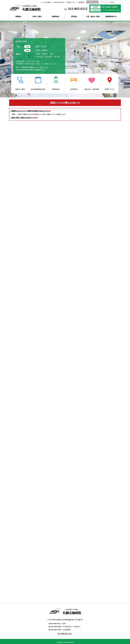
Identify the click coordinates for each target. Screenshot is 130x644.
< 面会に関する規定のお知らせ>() (24, 118)
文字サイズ (92, 2)
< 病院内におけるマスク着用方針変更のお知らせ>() (31, 111)
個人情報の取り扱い (65, 633)
